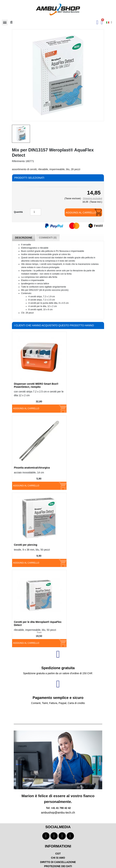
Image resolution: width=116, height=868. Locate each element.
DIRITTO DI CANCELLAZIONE (58, 862)
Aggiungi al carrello (81, 213)
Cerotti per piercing (26, 545)
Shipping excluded (93, 198)
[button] (11, 22)
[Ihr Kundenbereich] (97, 22)
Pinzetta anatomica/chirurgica (32, 468)
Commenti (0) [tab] (48, 238)
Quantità (18, 212)
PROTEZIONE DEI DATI (58, 866)
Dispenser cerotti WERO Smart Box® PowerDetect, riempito (36, 385)
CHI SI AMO (58, 858)
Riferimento (18, 161)
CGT (58, 854)
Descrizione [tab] (24, 238)
